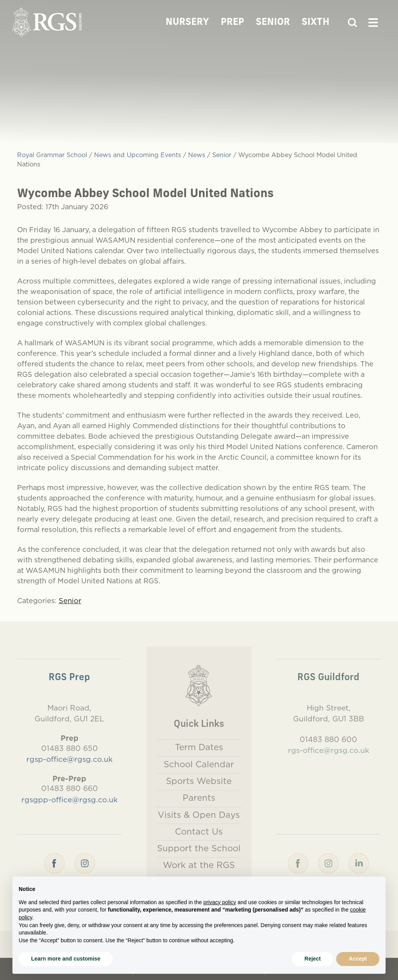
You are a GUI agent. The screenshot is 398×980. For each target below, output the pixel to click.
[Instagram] (85, 863)
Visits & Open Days (199, 815)
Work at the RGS (199, 865)
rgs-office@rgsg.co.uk (329, 750)
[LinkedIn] (359, 863)
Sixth (316, 23)
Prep (232, 23)
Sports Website (199, 781)
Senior (273, 23)
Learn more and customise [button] (66, 959)
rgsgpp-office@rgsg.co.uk (70, 800)
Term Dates (199, 747)
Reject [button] (312, 959)
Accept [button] (358, 959)
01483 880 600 (328, 739)
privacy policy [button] (220, 902)
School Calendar (199, 764)
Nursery (187, 23)
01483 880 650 (70, 748)
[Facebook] (54, 863)
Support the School (199, 848)
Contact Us (199, 831)
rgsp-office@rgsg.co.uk (70, 759)
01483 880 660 (70, 788)
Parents (199, 798)
